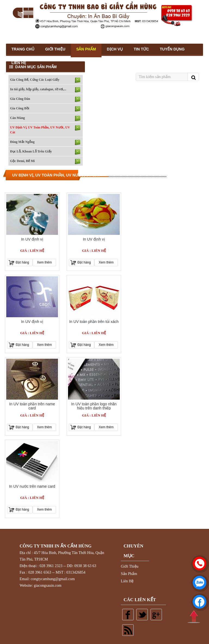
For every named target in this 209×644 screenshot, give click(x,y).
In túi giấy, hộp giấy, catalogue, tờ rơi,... (38, 89)
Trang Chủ (23, 49)
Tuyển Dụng (172, 49)
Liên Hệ (19, 63)
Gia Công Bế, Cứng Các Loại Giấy (35, 80)
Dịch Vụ (115, 49)
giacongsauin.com (47, 585)
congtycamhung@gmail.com (53, 579)
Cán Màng (17, 118)
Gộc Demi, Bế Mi (22, 161)
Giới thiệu (55, 49)
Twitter (142, 615)
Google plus (156, 615)
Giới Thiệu (130, 566)
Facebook (128, 615)
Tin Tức (141, 49)
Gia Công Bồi (20, 108)
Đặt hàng (22, 262)
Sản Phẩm (86, 49)
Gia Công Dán (20, 99)
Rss (128, 630)
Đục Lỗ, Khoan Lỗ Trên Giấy (31, 151)
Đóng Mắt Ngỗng (22, 142)
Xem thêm (44, 262)
